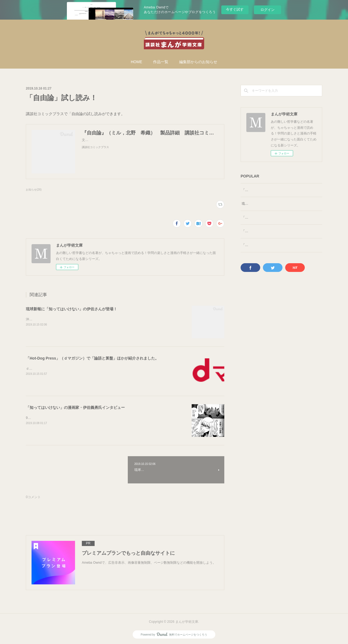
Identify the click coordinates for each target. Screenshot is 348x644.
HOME (136, 62)
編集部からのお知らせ (198, 62)
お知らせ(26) (34, 190)
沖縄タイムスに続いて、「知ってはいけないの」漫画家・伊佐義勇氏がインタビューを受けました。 (99, 319)
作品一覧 (161, 62)
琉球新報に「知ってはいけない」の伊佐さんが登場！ (72, 309)
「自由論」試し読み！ (258, 190)
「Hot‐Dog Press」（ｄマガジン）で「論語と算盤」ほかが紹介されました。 (92, 358)
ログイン (268, 10)
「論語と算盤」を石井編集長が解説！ (269, 237)
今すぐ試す (235, 9)
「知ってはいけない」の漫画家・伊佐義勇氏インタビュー (75, 407)
